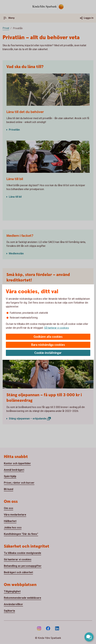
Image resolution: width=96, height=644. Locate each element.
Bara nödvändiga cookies (48, 345)
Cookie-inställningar (48, 353)
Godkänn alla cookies (48, 337)
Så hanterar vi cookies (56, 328)
